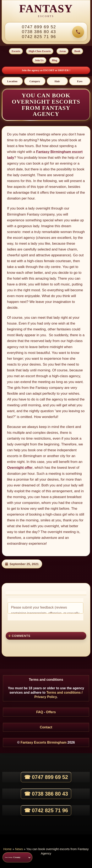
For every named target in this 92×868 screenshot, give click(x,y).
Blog (55, 60)
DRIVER (64, 70)
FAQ (40, 712)
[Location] (12, 81)
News (19, 849)
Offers (51, 712)
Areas (63, 51)
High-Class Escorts (40, 51)
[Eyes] (80, 81)
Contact (46, 727)
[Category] (35, 81)
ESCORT (49, 70)
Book (77, 51)
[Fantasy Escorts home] (46, 11)
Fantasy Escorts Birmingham (44, 742)
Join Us (39, 60)
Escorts (16, 51)
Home (7, 849)
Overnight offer (20, 468)
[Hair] (57, 81)
